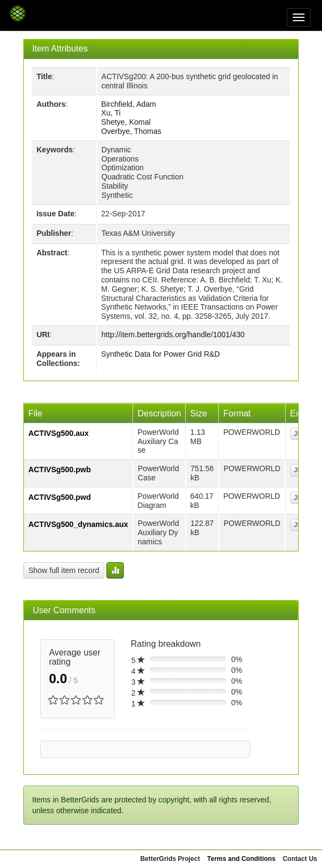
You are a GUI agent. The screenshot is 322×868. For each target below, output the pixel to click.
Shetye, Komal (126, 122)
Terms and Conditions (242, 859)
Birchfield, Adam (128, 104)
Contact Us (300, 859)
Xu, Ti (111, 113)
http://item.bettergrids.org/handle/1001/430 (173, 335)
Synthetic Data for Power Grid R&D (160, 354)
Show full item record (64, 570)
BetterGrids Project (170, 859)
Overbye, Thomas (131, 131)
